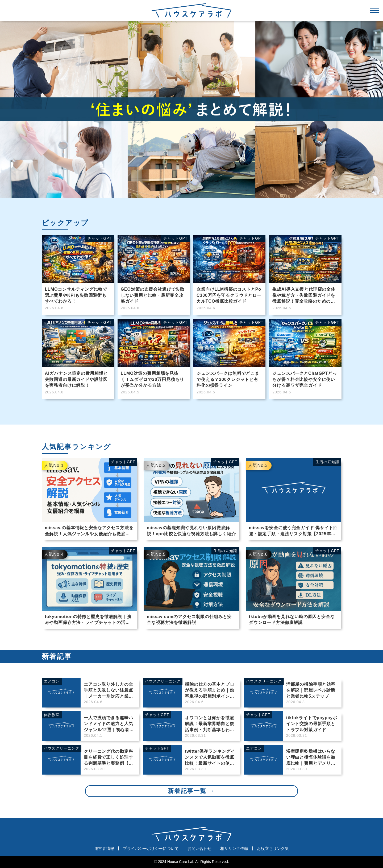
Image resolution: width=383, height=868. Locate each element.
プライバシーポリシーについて (151, 848)
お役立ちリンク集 (273, 848)
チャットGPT (123, 462)
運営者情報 (104, 848)
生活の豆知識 (327, 462)
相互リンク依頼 (234, 848)
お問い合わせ (199, 848)
